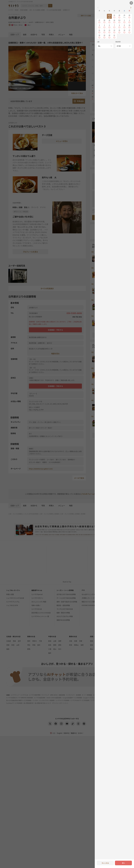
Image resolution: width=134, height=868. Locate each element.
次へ (123, 863)
